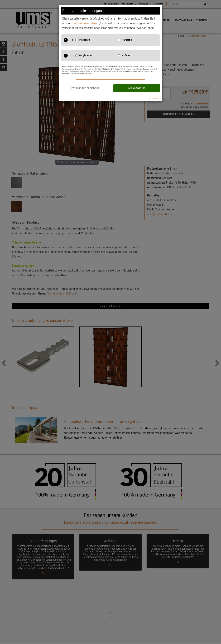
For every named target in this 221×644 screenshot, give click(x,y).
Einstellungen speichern (84, 88)
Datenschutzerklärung (86, 23)
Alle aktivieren (137, 88)
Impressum (154, 98)
